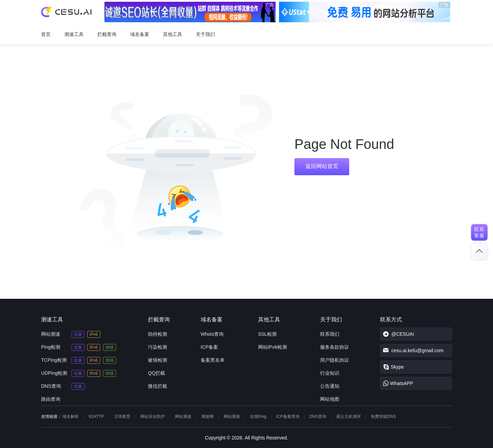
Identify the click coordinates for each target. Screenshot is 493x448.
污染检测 (157, 347)
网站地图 (330, 399)
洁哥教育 (122, 417)
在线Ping (258, 417)
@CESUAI (399, 334)
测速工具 (74, 34)
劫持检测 (157, 334)
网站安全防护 (153, 417)
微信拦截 (157, 386)
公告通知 (330, 386)
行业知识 (330, 373)
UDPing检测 (54, 373)
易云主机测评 (349, 417)
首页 (46, 34)
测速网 (207, 417)
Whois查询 (212, 334)
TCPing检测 (54, 360)
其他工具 (173, 34)
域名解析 (71, 417)
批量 (78, 334)
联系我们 (330, 334)
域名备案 (140, 34)
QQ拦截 (156, 373)
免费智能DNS (383, 417)
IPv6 (94, 334)
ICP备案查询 (288, 417)
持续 (110, 347)
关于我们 (205, 34)
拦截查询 (107, 34)
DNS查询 (51, 386)
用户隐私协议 (334, 360)
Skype (394, 367)
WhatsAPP (398, 383)
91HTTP (96, 417)
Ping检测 (51, 347)
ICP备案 (209, 347)
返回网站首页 (322, 166)
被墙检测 (157, 360)
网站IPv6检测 (273, 347)
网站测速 (51, 334)
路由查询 (51, 399)
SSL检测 (267, 334)
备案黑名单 (213, 360)
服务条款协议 (334, 347)
